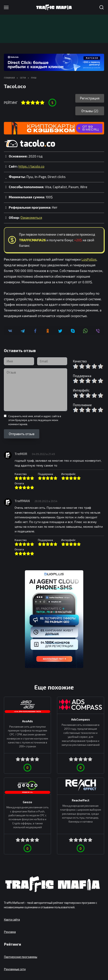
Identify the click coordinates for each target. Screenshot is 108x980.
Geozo (27, 802)
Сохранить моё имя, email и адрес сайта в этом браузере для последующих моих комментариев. (35, 420)
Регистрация (90, 98)
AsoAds (28, 721)
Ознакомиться (31, 217)
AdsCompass (81, 719)
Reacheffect (81, 800)
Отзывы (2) (90, 111)
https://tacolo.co (31, 166)
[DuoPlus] (54, 619)
